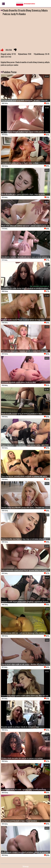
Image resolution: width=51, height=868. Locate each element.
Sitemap (26, 866)
